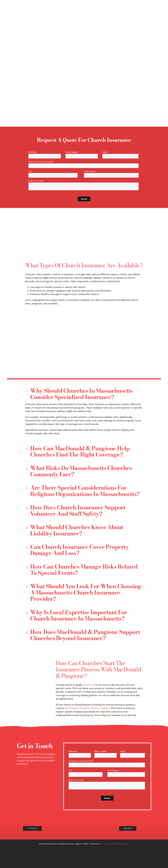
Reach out (89, 653)
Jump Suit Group (108, 812)
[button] (84, 362)
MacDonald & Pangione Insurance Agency (87, 676)
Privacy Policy (123, 812)
